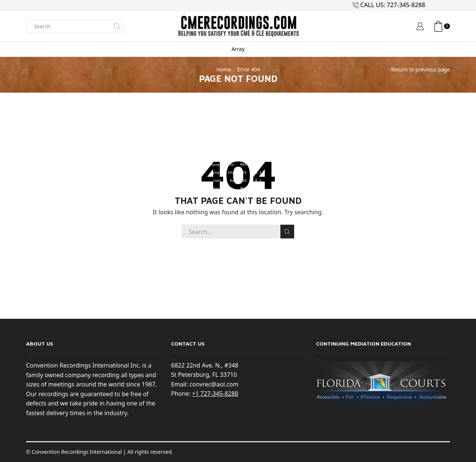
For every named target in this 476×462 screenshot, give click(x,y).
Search (287, 232)
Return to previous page (421, 69)
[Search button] (117, 26)
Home (224, 69)
